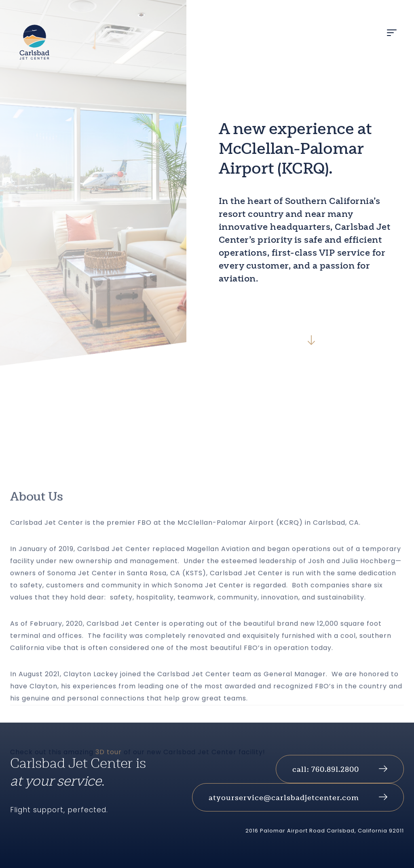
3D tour (109, 810)
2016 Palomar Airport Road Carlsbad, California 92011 (325, 831)
